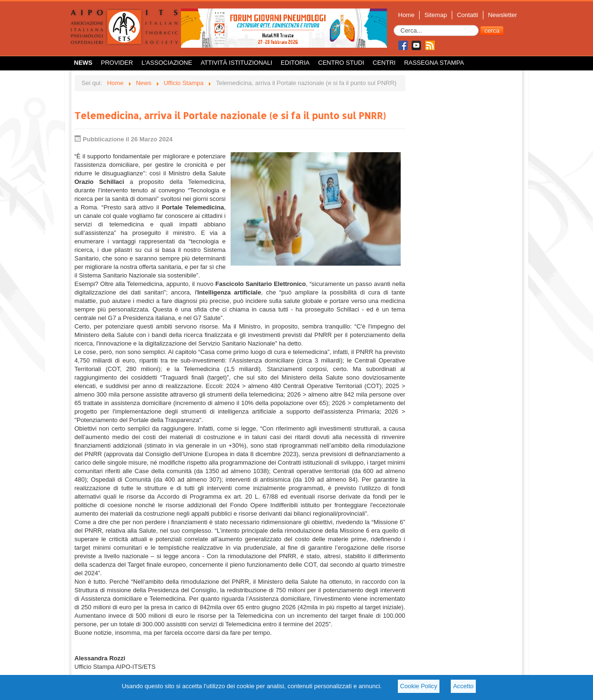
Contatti (468, 15)
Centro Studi (341, 63)
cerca (492, 30)
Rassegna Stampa (434, 63)
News (83, 63)
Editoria (295, 63)
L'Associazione (167, 63)
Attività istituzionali (236, 63)
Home (407, 15)
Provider (117, 63)
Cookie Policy (419, 686)
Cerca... (394, 25)
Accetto (463, 686)
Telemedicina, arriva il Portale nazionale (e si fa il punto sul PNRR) (230, 115)
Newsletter (503, 15)
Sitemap (436, 15)
